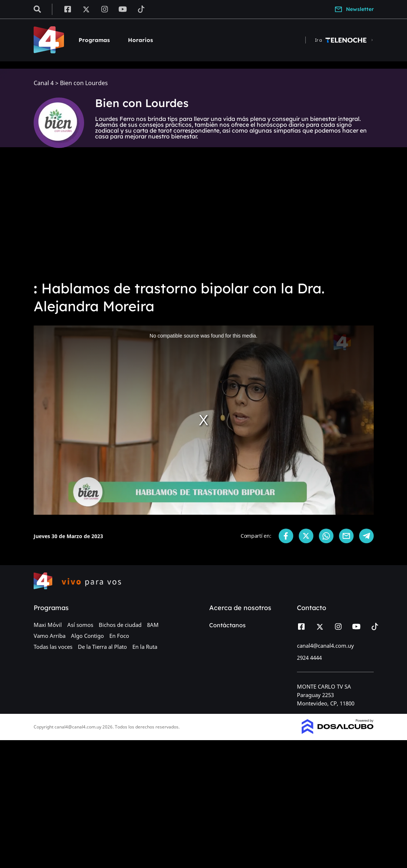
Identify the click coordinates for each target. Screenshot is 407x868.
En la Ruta (145, 647)
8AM (153, 625)
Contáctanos (227, 625)
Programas (94, 40)
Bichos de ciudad (120, 625)
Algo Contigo (87, 636)
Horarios (140, 40)
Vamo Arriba (50, 636)
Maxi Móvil (48, 625)
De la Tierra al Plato (102, 647)
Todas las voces (53, 647)
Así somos (80, 625)
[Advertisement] (203, 219)
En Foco (119, 636)
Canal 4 (44, 83)
